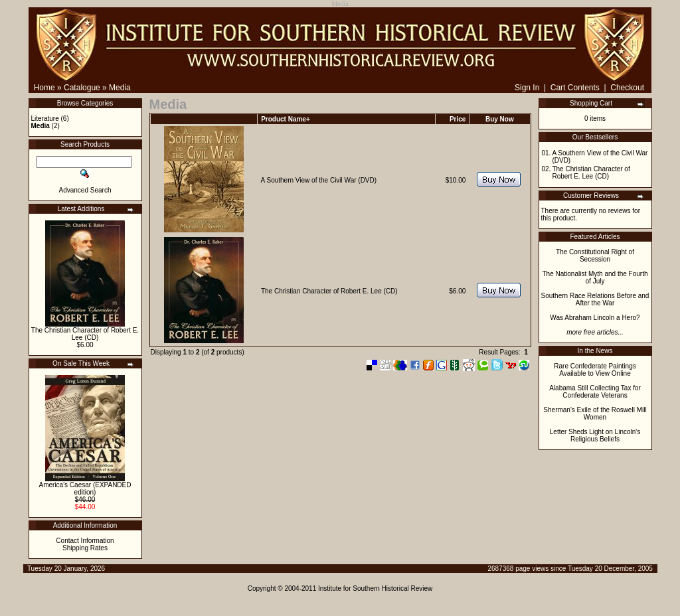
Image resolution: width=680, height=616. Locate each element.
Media (120, 88)
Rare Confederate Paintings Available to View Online (595, 370)
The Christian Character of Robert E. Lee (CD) (85, 334)
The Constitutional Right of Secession (595, 256)
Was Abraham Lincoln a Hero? (595, 318)
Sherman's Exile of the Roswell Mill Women (595, 414)
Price (458, 119)
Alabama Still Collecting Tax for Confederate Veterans (595, 392)
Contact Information (85, 541)
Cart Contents (575, 88)
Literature (45, 118)
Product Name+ (286, 119)
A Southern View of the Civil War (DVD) (319, 180)
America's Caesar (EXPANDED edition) (85, 489)
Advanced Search (85, 190)
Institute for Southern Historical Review (375, 588)
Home (44, 88)
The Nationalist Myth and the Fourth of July (595, 277)
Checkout (627, 88)
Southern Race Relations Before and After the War (595, 299)
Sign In (527, 88)
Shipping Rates (85, 548)
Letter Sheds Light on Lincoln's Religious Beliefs (595, 435)
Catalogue (82, 88)
